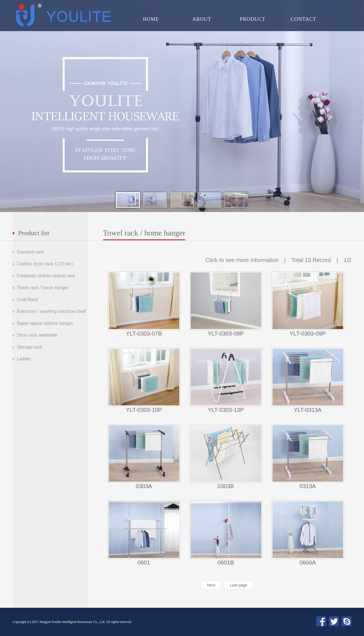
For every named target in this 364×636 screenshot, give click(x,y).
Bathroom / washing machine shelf (52, 311)
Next (211, 585)
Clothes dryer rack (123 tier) (45, 264)
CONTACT (303, 19)
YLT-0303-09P (308, 334)
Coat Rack (28, 299)
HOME (151, 19)
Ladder (24, 359)
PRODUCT (253, 19)
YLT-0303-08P (226, 334)
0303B (226, 486)
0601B (226, 563)
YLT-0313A (308, 410)
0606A (308, 563)
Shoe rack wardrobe (37, 335)
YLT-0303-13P (226, 410)
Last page (239, 585)
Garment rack (31, 252)
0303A (144, 486)
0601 (144, 563)
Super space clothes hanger (45, 323)
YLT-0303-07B (144, 334)
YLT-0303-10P (144, 410)
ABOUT (202, 19)
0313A (308, 486)
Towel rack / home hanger (43, 288)
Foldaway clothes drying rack (46, 276)
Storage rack (30, 347)
